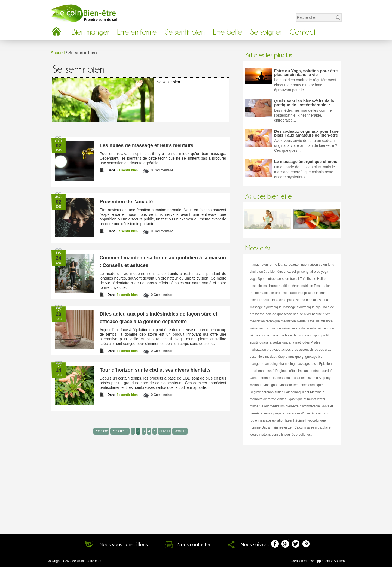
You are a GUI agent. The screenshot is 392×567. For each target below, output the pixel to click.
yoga (253, 279)
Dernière (180, 431)
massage (264, 420)
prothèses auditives (289, 293)
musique (294, 357)
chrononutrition (302, 286)
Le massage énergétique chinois (306, 161)
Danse (283, 265)
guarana (265, 342)
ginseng (303, 272)
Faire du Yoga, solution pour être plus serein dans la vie (306, 73)
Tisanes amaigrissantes (289, 378)
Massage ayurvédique (266, 307)
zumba (301, 328)
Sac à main (270, 427)
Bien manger (90, 32)
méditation (257, 321)
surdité (327, 371)
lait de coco (326, 328)
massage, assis (307, 364)
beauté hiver (302, 314)
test (309, 435)
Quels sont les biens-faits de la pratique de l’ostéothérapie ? (304, 103)
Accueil (58, 53)
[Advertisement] (292, 487)
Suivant (165, 431)
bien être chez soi (283, 272)
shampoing (270, 364)
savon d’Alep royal (320, 378)
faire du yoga (319, 272)
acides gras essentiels (298, 350)
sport (317, 335)
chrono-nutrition (279, 286)
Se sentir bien (185, 32)
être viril (317, 413)
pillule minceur (315, 293)
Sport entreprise (269, 279)
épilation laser (282, 420)
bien (265, 265)
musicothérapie (276, 357)
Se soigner (266, 32)
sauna (301, 300)
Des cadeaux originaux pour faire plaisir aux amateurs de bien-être (306, 133)
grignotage (309, 357)
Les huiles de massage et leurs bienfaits (146, 145)
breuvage (274, 350)
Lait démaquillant (297, 392)
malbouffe (267, 293)
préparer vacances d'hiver (292, 413)
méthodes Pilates (308, 342)
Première (101, 431)
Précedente (120, 431)
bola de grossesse (279, 314)
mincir (254, 300)
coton (323, 265)
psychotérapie (310, 406)
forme (273, 265)
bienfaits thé (306, 321)
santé (270, 371)
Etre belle (227, 32)
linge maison (309, 265)
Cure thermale (260, 378)
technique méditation (281, 321)
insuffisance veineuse (279, 328)
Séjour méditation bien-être (279, 406)
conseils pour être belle (288, 435)
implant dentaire (310, 371)
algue (271, 335)
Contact (303, 32)
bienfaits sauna (317, 300)
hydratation (258, 350)
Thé (303, 279)
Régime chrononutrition (267, 392)
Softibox (340, 561)
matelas (265, 435)
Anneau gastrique (290, 399)
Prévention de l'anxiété (126, 202)
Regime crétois (286, 371)
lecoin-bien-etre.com (86, 561)
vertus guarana (283, 342)
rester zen (286, 427)
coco (309, 335)
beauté (294, 265)
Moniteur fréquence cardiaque (301, 385)
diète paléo (287, 300)
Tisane (311, 279)
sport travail (290, 279)
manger (255, 265)
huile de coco (295, 335)
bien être (263, 272)
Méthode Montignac (264, 385)
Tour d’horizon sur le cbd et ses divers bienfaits (155, 370)
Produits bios (269, 300)
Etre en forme (137, 32)
